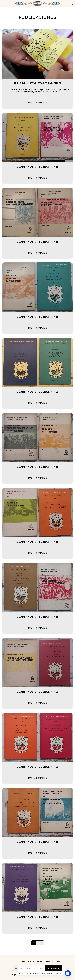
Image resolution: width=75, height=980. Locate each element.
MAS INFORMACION (37, 103)
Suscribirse (54, 968)
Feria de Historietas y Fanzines (37, 83)
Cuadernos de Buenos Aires (38, 167)
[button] (3, 3)
